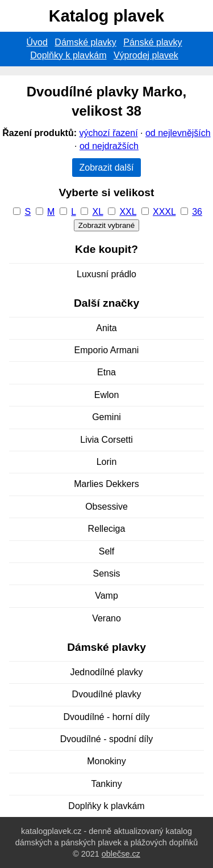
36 (197, 212)
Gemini (106, 417)
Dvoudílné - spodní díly (107, 739)
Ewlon (107, 395)
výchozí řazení (108, 133)
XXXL (164, 212)
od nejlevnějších (178, 133)
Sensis (106, 573)
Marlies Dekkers (106, 484)
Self (107, 551)
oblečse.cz (121, 854)
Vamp (106, 596)
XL (98, 212)
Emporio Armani (107, 350)
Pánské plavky (153, 42)
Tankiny (106, 784)
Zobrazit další (106, 168)
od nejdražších (109, 146)
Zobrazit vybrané (106, 225)
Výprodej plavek (146, 55)
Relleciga (107, 529)
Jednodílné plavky (106, 672)
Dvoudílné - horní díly (106, 717)
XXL (128, 212)
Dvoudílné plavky (107, 694)
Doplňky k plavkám (68, 55)
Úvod (37, 42)
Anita (106, 328)
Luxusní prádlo (106, 274)
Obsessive (106, 507)
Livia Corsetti (106, 440)
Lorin (107, 462)
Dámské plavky (85, 42)
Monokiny (106, 761)
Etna (106, 372)
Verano (106, 618)
